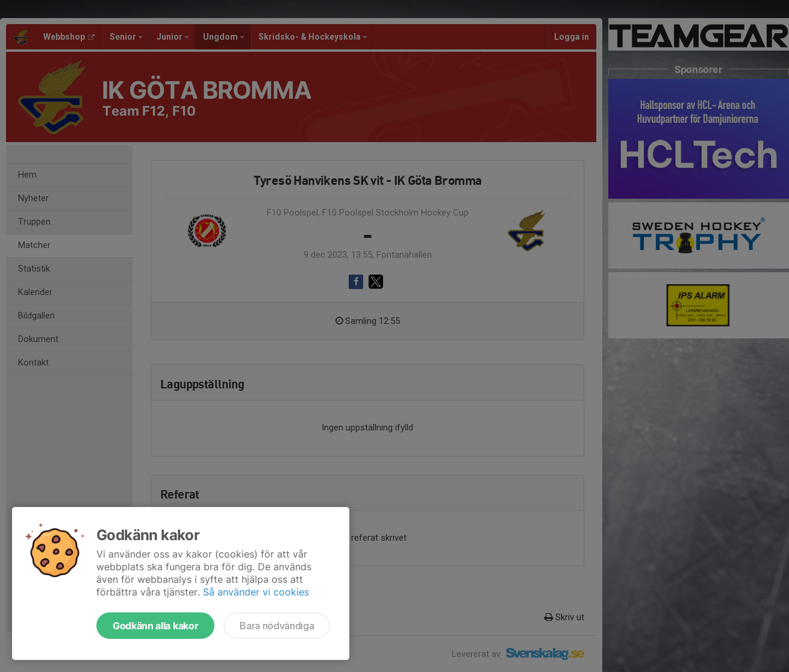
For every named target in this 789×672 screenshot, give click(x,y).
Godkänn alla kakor (155, 626)
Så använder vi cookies (256, 592)
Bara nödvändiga (277, 626)
